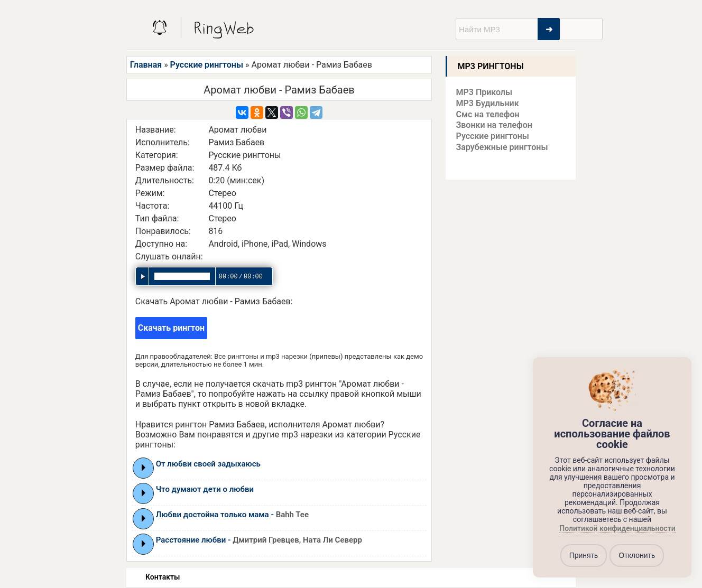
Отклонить (637, 555)
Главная (146, 65)
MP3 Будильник (488, 103)
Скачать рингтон (171, 328)
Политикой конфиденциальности (617, 528)
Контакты (163, 577)
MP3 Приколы (484, 92)
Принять (584, 555)
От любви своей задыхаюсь (208, 464)
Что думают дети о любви (205, 489)
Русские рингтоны (207, 65)
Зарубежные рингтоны (502, 147)
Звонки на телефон (494, 125)
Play (144, 468)
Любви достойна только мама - (232, 515)
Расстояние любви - (259, 540)
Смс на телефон (488, 114)
